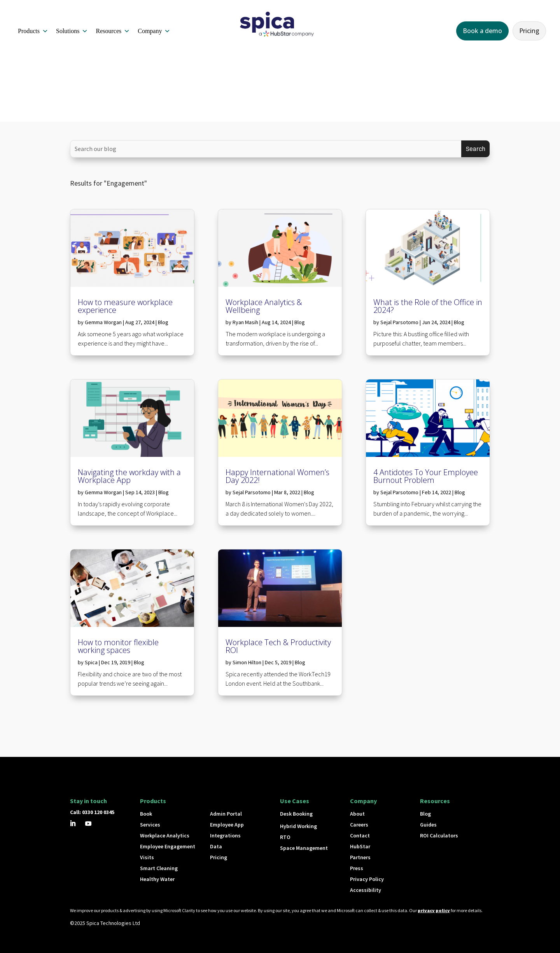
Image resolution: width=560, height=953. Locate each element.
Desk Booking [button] (296, 814)
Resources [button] (113, 31)
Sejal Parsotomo (252, 492)
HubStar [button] (360, 846)
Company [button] (154, 31)
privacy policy (434, 910)
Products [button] (33, 31)
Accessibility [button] (366, 890)
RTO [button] (285, 837)
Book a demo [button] (482, 31)
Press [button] (357, 868)
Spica (91, 662)
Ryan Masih (245, 322)
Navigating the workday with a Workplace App (129, 476)
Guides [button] (428, 825)
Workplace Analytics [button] (165, 835)
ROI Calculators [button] (439, 835)
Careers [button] (359, 825)
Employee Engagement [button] (168, 846)
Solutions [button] (72, 31)
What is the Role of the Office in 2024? (428, 306)
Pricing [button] (529, 31)
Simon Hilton (247, 662)
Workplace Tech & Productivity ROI (278, 646)
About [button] (357, 814)
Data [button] (216, 846)
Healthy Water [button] (157, 879)
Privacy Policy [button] (367, 879)
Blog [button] (425, 814)
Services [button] (150, 825)
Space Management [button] (304, 848)
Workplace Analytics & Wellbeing (264, 306)
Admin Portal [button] (226, 814)
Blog (163, 322)
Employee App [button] (227, 825)
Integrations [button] (225, 835)
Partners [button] (360, 857)
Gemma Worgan (103, 322)
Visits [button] (147, 857)
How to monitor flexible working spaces (118, 646)
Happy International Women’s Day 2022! (277, 476)
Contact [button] (360, 835)
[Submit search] (475, 149)
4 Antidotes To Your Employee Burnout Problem (426, 476)
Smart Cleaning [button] (159, 868)
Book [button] (146, 814)
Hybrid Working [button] (298, 826)
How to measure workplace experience (125, 306)
